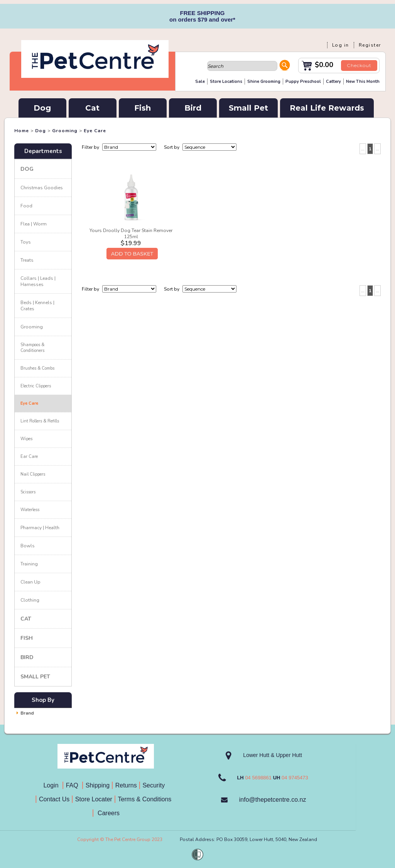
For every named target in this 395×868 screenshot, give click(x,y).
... (363, 149)
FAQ (74, 785)
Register (370, 45)
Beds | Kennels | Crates (37, 306)
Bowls (28, 546)
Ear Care (29, 457)
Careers (108, 813)
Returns (126, 785)
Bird (193, 108)
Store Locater (94, 799)
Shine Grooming (264, 82)
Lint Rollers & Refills (40, 421)
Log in (341, 45)
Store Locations (226, 82)
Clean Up (30, 582)
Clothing (30, 600)
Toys (26, 242)
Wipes (26, 439)
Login (52, 785)
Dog (42, 108)
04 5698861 (258, 778)
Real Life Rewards (327, 108)
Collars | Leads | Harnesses (38, 281)
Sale (200, 82)
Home (22, 131)
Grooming (65, 131)
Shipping (98, 785)
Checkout (359, 65)
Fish (143, 108)
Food (26, 206)
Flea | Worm (34, 224)
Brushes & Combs (37, 368)
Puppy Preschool (303, 82)
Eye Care (95, 131)
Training (29, 564)
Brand (27, 713)
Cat (92, 108)
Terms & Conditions (147, 799)
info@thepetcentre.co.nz (273, 800)
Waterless (30, 510)
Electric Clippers (36, 386)
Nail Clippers (33, 474)
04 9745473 (295, 778)
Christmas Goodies (42, 188)
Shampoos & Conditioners (32, 348)
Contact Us (55, 799)
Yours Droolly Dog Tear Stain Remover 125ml (131, 234)
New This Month (363, 82)
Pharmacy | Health (40, 528)
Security (154, 785)
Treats (27, 260)
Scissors (28, 492)
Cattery (333, 82)
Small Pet (248, 108)
